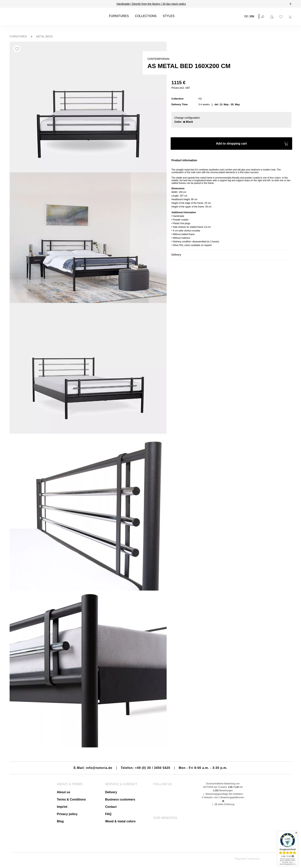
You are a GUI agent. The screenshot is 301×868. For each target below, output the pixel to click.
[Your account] (272, 16)
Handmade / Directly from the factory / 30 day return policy (151, 4)
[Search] (263, 16)
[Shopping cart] (291, 16)
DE (246, 16)
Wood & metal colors (120, 821)
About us (63, 792)
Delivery (111, 792)
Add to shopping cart (252, 144)
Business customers (120, 799)
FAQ (108, 814)
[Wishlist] (281, 16)
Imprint (62, 807)
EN (252, 16)
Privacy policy (67, 814)
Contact (111, 807)
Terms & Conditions (71, 799)
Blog (60, 821)
